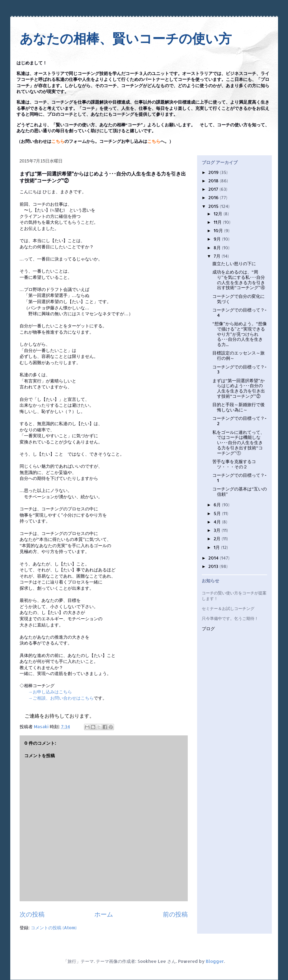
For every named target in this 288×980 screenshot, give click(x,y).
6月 (218, 505)
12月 (219, 214)
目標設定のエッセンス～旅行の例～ (238, 355)
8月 (218, 248)
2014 (214, 558)
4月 (218, 522)
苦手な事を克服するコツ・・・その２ (234, 464)
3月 (218, 530)
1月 (217, 547)
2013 (214, 566)
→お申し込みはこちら (50, 692)
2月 (218, 539)
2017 (214, 189)
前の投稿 (175, 914)
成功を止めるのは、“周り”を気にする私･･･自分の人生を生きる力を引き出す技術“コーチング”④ (239, 280)
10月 (219, 230)
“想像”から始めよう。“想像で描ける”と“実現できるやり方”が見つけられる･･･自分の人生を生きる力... (240, 334)
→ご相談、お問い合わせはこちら (61, 698)
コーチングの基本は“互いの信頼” (240, 491)
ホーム (104, 914)
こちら (58, 141)
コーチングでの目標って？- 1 (239, 478)
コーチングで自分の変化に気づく (238, 299)
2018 (214, 181)
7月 (218, 256)
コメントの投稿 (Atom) (54, 928)
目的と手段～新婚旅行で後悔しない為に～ (238, 407)
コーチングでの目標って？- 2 (239, 421)
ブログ (208, 629)
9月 (218, 239)
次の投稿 (32, 914)
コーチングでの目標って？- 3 (239, 369)
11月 (218, 222)
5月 (218, 513)
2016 (214, 197)
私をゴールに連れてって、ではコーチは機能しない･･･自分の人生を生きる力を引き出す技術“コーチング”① (238, 443)
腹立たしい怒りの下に (234, 263)
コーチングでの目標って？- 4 (239, 312)
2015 (214, 206)
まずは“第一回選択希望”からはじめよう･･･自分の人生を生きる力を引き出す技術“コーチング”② (239, 388)
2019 (214, 172)
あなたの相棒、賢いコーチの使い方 (126, 39)
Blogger (215, 961)
